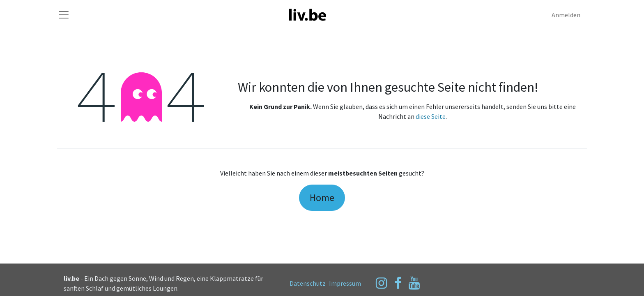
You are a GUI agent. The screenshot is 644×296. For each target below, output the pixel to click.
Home (322, 198)
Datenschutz (308, 283)
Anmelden (566, 15)
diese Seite (431, 116)
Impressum (345, 283)
